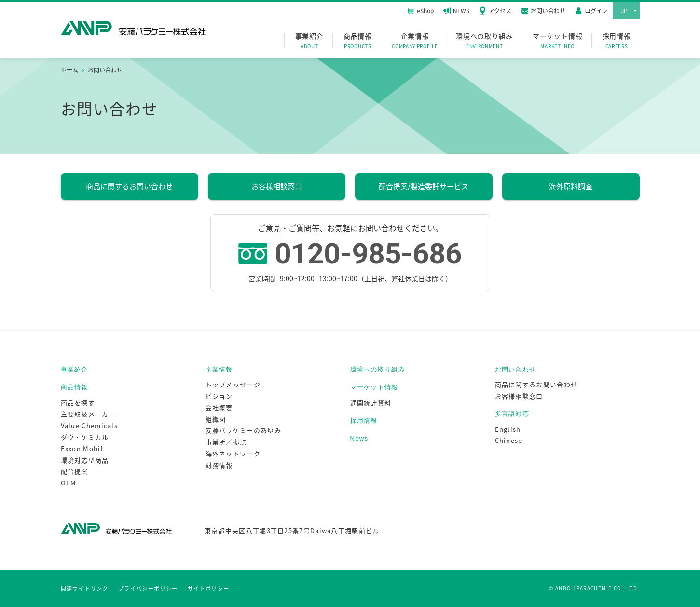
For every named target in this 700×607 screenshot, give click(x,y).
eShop (420, 10)
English (508, 429)
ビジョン (219, 396)
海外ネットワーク (233, 453)
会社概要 (219, 407)
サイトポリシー (209, 588)
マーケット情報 (557, 41)
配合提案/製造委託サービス (424, 186)
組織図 (216, 419)
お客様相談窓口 (277, 186)
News (359, 438)
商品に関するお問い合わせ (129, 186)
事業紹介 (309, 41)
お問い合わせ (516, 369)
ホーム (69, 70)
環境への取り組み (484, 41)
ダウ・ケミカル (85, 437)
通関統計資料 (371, 403)
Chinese (509, 440)
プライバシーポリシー (148, 588)
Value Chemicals (89, 425)
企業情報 (415, 41)
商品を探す (78, 403)
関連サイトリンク (85, 588)
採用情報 (617, 41)
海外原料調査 (571, 186)
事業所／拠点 (226, 442)
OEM (69, 483)
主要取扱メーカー (88, 414)
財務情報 (219, 465)
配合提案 (75, 471)
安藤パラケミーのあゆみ (243, 430)
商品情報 (358, 41)
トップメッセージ (233, 384)
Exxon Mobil (82, 448)
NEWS (456, 11)
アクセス (495, 11)
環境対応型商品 (85, 460)
